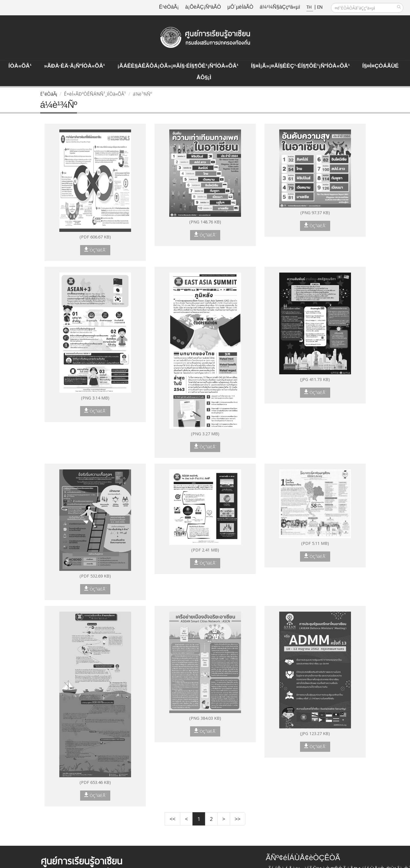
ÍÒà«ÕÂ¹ (20, 66)
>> (238, 819)
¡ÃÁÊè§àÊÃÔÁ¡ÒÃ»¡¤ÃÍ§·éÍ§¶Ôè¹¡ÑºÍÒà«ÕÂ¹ (178, 66)
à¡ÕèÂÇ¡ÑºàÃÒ (203, 7)
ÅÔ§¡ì (204, 78)
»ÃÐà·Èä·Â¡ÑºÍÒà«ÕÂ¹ (75, 66)
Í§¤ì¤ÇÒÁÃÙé (380, 66)
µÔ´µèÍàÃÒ (240, 7)
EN (320, 7)
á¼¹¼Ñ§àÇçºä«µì (280, 7)
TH (310, 7)
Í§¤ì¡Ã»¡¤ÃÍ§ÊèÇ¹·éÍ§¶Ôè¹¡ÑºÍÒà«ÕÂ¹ (300, 66)
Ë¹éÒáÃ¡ (169, 7)
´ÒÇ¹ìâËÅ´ (95, 250)
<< (172, 819)
